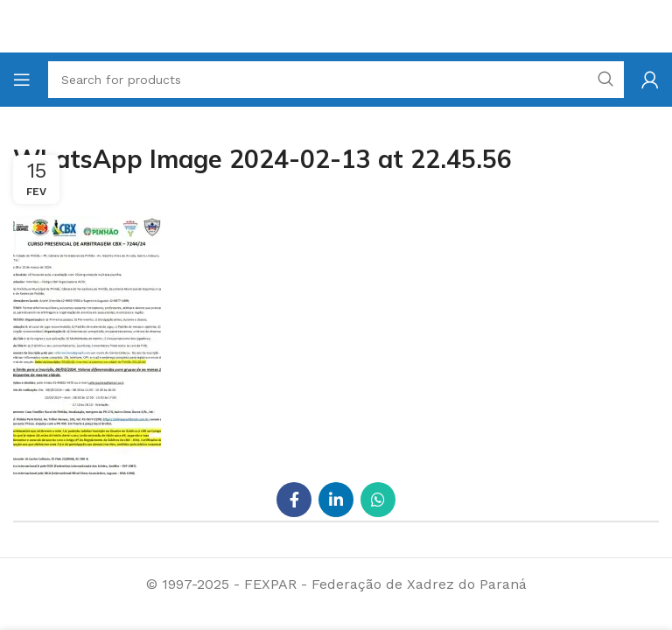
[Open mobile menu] (22, 80)
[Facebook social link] (294, 500)
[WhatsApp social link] (378, 500)
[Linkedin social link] (336, 500)
